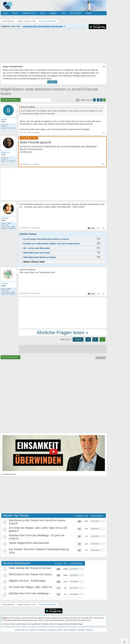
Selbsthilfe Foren (29, 13)
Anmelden (100, 17)
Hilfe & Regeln (76, 13)
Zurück (78, 339)
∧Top (124, 641)
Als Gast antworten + (10, 100)
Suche (43, 13)
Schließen (52, 82)
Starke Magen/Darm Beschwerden (29, 543)
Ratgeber (53, 13)
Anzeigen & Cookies (55, 630)
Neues (15, 13)
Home (5, 13)
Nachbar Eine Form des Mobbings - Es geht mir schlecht (42, 593)
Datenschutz (43, 630)
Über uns (25, 630)
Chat (63, 13)
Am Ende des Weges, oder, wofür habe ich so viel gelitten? (43, 587)
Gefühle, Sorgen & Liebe (26, 605)
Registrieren (87, 17)
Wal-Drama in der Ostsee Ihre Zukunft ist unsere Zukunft (42, 574)
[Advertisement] (63, 313)
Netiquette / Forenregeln (77, 630)
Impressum (33, 630)
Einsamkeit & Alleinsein (48, 605)
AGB (65, 630)
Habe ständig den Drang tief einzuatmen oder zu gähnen (42, 568)
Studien (89, 13)
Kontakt (17, 630)
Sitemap (90, 630)
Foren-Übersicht (8, 605)
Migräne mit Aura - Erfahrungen (27, 581)
